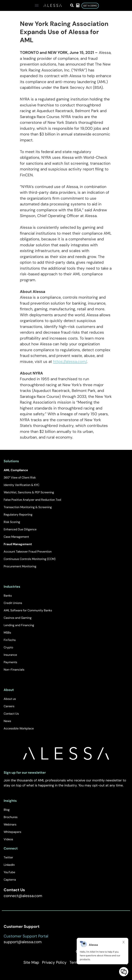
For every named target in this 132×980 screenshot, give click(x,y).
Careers (9, 706)
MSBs (7, 633)
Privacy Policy (54, 962)
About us (10, 699)
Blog (7, 810)
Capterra (10, 880)
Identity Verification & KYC (21, 485)
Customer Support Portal (26, 936)
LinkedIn (9, 865)
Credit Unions (13, 603)
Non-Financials (14, 670)
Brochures (11, 817)
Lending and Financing (19, 625)
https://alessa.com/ (70, 362)
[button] (37, 5)
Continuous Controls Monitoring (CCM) (30, 559)
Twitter (8, 857)
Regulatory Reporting (18, 515)
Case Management (16, 537)
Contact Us (11, 714)
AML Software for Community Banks (28, 610)
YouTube (9, 872)
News (7, 721)
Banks (8, 596)
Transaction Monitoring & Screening (28, 507)
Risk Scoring (12, 522)
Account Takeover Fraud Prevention (28, 552)
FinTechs (10, 640)
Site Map (31, 962)
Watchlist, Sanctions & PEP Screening (29, 492)
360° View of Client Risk (20, 478)
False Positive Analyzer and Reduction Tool (32, 500)
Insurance (10, 655)
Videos (8, 839)
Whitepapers (12, 832)
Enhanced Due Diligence (20, 529)
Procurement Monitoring (20, 566)
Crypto (8, 647)
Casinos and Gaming (18, 618)
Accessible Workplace (19, 728)
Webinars (10, 824)
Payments (10, 662)
